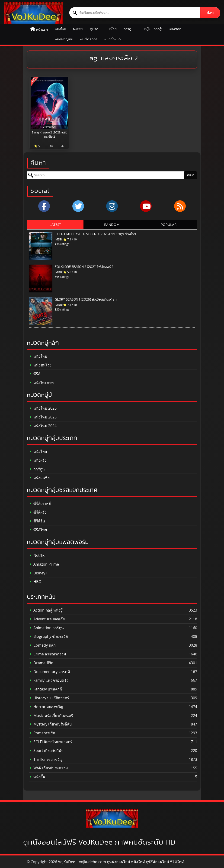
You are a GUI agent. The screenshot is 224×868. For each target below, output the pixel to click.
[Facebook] (44, 206)
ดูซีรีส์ (94, 29)
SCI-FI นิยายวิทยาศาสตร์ (51, 742)
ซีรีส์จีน (37, 521)
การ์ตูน (129, 29)
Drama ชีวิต (41, 663)
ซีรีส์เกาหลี (40, 504)
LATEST (55, 224)
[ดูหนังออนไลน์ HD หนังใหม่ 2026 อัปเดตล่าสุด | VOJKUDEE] (33, 13)
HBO (35, 582)
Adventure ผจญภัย (47, 619)
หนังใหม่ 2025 (43, 417)
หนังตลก (175, 29)
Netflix (78, 29)
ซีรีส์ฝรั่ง (38, 512)
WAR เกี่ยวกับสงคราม (49, 768)
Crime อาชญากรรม (48, 654)
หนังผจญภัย (64, 39)
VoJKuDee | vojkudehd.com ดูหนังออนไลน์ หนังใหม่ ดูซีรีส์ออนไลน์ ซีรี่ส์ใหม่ (121, 862)
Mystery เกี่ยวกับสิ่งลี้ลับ (50, 724)
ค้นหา (210, 13)
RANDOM (112, 224)
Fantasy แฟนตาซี (46, 689)
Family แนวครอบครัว (49, 680)
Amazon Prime (44, 564)
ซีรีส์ (35, 374)
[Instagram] (112, 206)
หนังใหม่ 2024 (43, 426)
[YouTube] (146, 206)
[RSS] (180, 206)
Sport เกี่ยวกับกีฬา (46, 751)
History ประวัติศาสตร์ (49, 698)
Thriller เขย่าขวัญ (46, 759)
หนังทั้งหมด (113, 39)
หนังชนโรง (40, 365)
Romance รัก (42, 733)
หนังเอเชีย (39, 478)
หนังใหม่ (61, 29)
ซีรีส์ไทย (38, 530)
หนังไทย (111, 29)
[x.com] (78, 206)
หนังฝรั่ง (38, 460)
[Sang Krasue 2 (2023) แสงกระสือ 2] (49, 103)
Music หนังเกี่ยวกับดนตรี (51, 716)
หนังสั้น (37, 777)
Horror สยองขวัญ (46, 707)
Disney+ (38, 573)
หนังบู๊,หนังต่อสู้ (151, 29)
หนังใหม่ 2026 (43, 408)
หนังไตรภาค (89, 39)
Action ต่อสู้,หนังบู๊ (46, 610)
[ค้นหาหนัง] (135, 13)
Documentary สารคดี (50, 672)
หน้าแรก (42, 30)
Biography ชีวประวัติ (48, 636)
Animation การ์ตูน (46, 628)
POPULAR (169, 224)
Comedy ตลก (42, 645)
